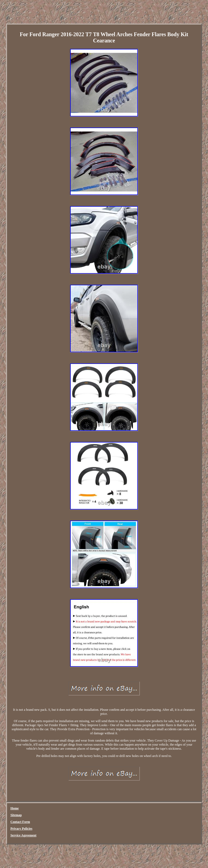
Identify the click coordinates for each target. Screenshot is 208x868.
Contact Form (20, 822)
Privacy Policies (21, 829)
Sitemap (16, 815)
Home (14, 808)
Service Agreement (23, 835)
